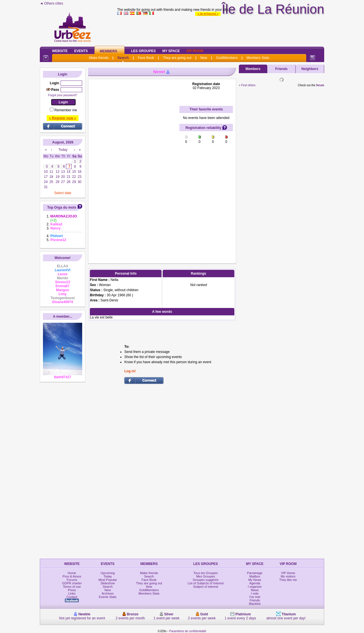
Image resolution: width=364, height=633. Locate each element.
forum (320, 85)
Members (108, 51)
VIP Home (288, 573)
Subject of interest (206, 587)
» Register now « (62, 118)
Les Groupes (143, 51)
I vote (255, 593)
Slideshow (108, 583)
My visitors (288, 576)
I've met (255, 597)
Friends (281, 69)
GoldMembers (227, 58)
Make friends (99, 58)
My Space (171, 51)
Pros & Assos (72, 576)
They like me (288, 580)
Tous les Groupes (206, 573)
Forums (72, 580)
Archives (108, 593)
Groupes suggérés (206, 580)
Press (72, 590)
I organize (255, 587)
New (204, 58)
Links (72, 593)
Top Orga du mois (62, 207)
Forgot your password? (63, 95)
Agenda (255, 583)
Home (72, 573)
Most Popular (108, 580)
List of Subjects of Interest (206, 583)
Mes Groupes (206, 576)
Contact (72, 597)
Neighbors (310, 69)
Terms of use (72, 587)
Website (60, 51)
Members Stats (258, 58)
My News (255, 580)
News (255, 590)
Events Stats (108, 597)
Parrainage (255, 573)
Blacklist (255, 604)
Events (81, 51)
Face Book (146, 58)
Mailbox (255, 576)
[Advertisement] (134, 167)
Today (108, 576)
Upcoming (108, 573)
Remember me (66, 110)
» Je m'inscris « (208, 14)
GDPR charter (72, 583)
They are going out (177, 58)
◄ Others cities (51, 3)
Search (123, 58)
